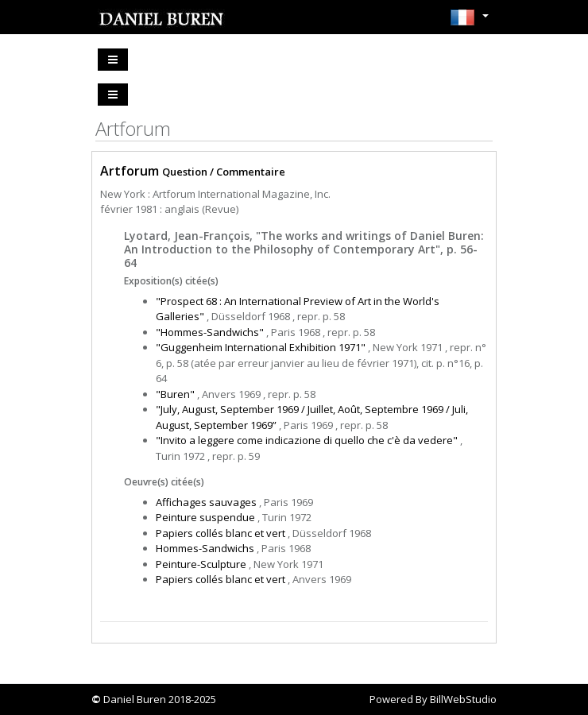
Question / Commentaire (224, 172)
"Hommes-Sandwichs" (210, 332)
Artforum (130, 171)
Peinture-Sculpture (201, 564)
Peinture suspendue (205, 517)
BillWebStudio (463, 699)
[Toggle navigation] (113, 60)
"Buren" (175, 394)
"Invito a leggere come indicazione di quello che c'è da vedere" (307, 440)
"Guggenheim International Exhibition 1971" (261, 347)
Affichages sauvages (206, 502)
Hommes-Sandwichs (205, 548)
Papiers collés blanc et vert (220, 533)
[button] (469, 22)
